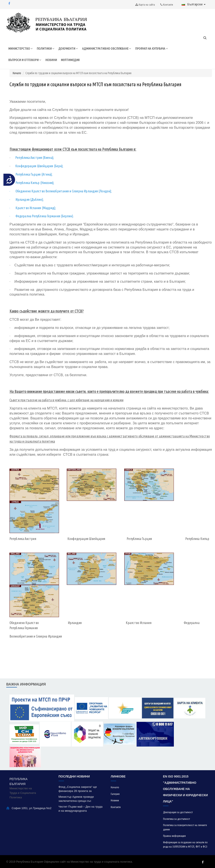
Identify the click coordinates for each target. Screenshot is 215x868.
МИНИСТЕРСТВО (20, 49)
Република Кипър (197, 539)
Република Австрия (23, 539)
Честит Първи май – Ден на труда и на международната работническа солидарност (81, 809)
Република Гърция (139, 539)
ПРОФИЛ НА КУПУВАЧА (151, 49)
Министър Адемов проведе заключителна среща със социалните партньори (76, 799)
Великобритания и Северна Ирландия (36, 636)
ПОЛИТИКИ (46, 49)
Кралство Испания (139, 623)
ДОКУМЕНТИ (68, 49)
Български (194, 4)
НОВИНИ (51, 60)
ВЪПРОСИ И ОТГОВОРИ (25, 60)
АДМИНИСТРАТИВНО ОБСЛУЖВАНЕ (106, 49)
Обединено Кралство (24, 623)
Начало (17, 73)
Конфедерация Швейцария (86, 539)
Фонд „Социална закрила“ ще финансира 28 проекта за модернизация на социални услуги (81, 789)
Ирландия (75, 623)
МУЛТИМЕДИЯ (70, 60)
